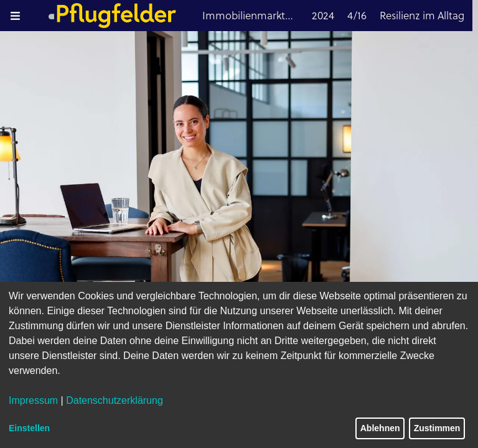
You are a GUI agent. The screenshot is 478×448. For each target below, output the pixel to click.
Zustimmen (437, 428)
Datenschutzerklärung (115, 400)
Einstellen (29, 428)
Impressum (33, 400)
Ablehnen (380, 428)
